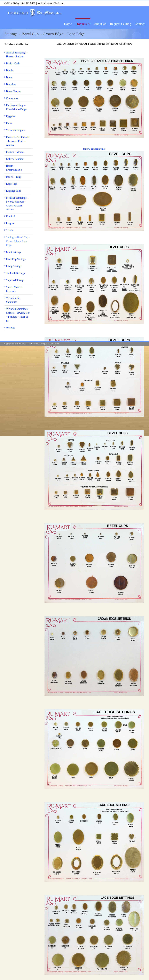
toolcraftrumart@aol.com (51, 3)
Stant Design (54, 344)
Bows (9, 77)
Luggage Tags (13, 191)
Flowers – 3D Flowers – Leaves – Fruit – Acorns (18, 141)
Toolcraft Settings (15, 273)
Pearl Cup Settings (16, 259)
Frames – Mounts (15, 152)
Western (10, 328)
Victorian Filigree (15, 130)
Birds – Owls (13, 63)
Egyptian (11, 116)
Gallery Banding (15, 159)
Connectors (12, 98)
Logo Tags (12, 184)
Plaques (10, 223)
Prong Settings (14, 266)
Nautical (11, 216)
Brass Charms (13, 91)
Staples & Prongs (15, 280)
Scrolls (10, 230)
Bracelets (11, 84)
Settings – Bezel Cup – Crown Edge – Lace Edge (18, 241)
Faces (9, 123)
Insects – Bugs (14, 177)
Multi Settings (14, 252)
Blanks (10, 70)
